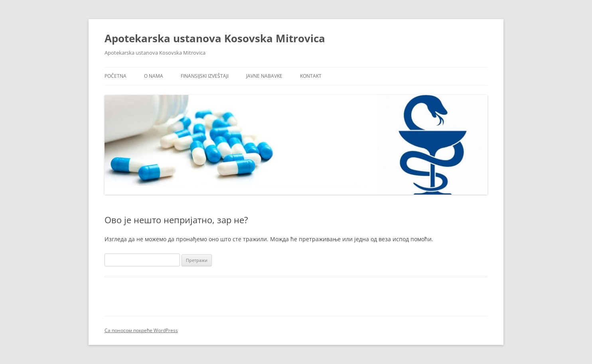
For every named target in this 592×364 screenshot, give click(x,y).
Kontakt (311, 76)
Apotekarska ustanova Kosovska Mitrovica (215, 38)
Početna (115, 76)
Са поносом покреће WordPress (141, 330)
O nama (154, 76)
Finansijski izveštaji (205, 76)
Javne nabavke (264, 76)
